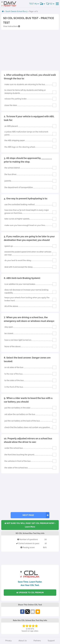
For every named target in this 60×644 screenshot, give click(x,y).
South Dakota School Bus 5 (16, 11)
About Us (22, 641)
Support (51, 641)
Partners (37, 641)
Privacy (8, 641)
